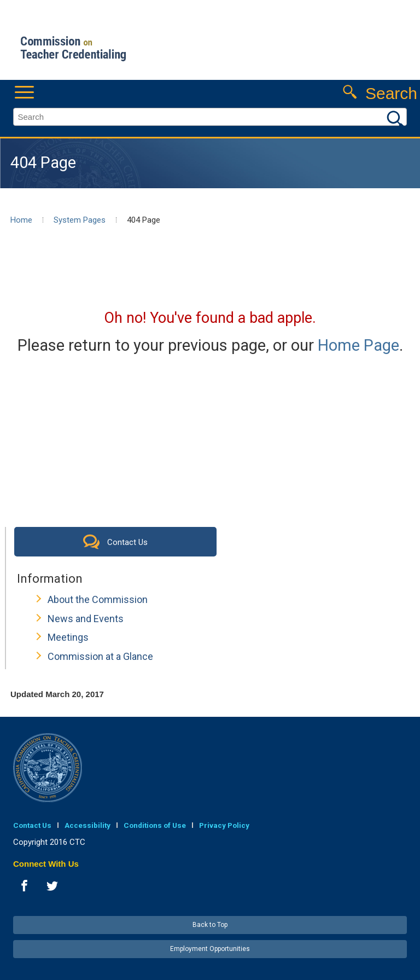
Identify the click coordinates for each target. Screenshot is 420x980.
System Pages (80, 220)
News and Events (86, 619)
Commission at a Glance (100, 656)
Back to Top (210, 925)
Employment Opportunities (210, 949)
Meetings (68, 637)
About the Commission (98, 599)
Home (21, 220)
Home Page (358, 345)
